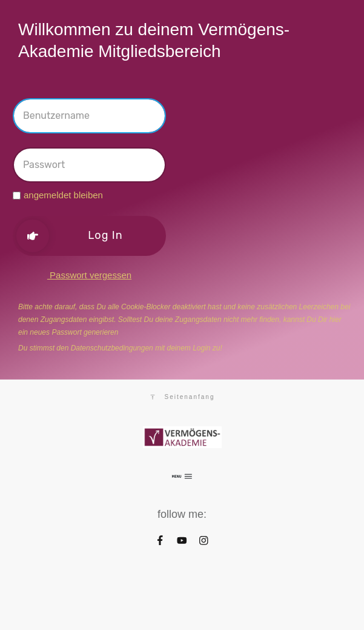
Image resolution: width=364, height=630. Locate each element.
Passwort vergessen (89, 275)
